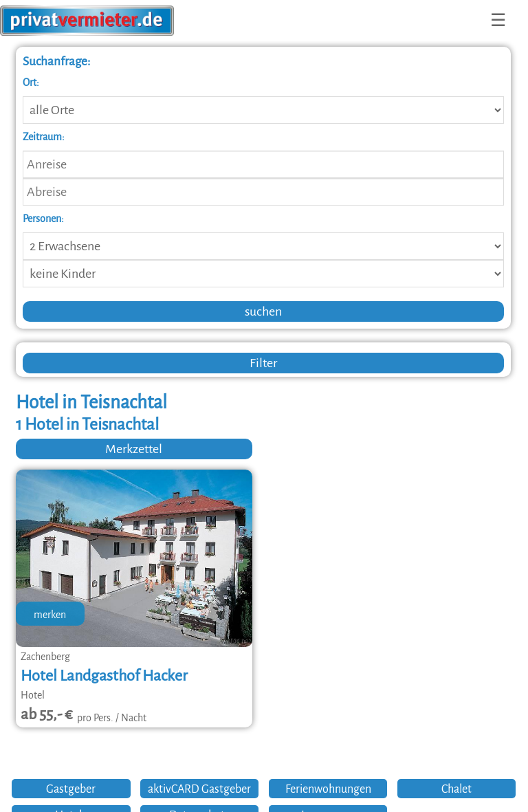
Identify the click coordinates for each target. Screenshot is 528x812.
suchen (263, 311)
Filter (263, 363)
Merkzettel (134, 449)
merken (50, 615)
